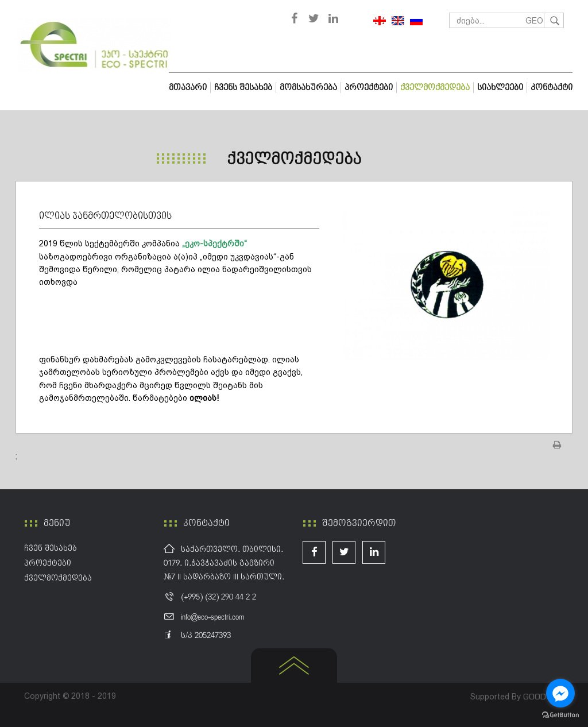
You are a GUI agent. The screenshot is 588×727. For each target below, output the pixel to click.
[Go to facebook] (560, 693)
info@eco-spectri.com (212, 617)
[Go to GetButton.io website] (560, 715)
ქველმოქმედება (294, 160)
